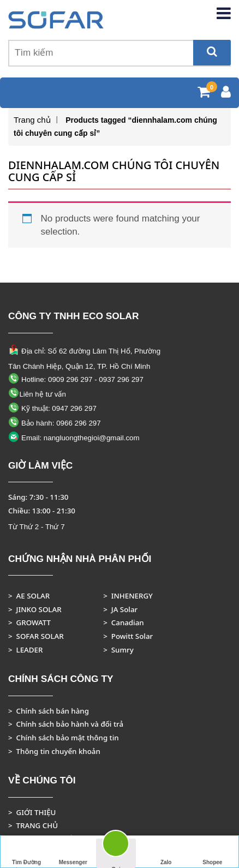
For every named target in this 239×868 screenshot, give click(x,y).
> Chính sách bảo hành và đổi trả (66, 724)
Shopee (212, 852)
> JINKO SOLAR (35, 609)
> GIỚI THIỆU (32, 812)
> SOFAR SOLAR (36, 636)
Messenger (73, 852)
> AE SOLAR (29, 596)
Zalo (166, 852)
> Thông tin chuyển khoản (54, 751)
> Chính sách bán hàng (49, 711)
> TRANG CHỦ (33, 825)
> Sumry (118, 650)
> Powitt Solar (128, 636)
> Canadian (123, 622)
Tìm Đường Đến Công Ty (26, 853)
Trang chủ (32, 120)
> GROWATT (29, 622)
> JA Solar (120, 609)
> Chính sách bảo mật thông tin (64, 738)
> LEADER (25, 650)
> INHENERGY (128, 596)
